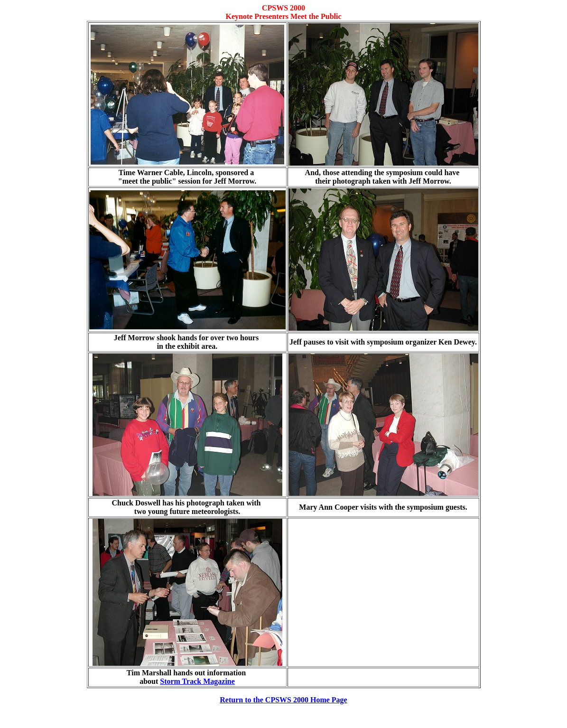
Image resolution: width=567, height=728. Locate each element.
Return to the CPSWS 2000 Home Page (283, 700)
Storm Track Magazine (197, 681)
